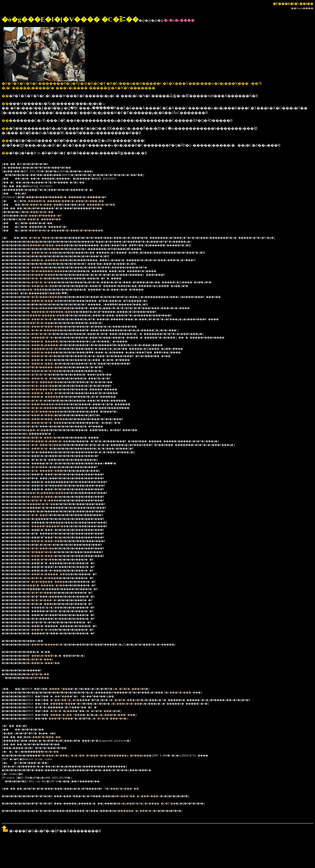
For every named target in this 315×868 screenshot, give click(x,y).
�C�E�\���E (43, 515)
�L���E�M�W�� (46, 560)
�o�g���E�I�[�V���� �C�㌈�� (168, 804)
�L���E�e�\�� (44, 212)
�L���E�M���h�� (49, 327)
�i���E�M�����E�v (51, 645)
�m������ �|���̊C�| (153, 811)
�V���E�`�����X (49, 342)
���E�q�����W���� (53, 493)
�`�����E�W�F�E (48, 349)
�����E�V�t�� (47, 504)
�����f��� (69, 704)
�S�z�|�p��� (70, 711)
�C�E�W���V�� (46, 390)
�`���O (38, 268)
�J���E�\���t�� (49, 663)
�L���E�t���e (46, 497)
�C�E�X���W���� (49, 297)
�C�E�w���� (44, 308)
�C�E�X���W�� (46, 549)
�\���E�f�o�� (46, 630)
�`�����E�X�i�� (49, 608)
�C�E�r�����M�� (49, 382)
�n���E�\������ (50, 397)
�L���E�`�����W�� (48, 220)
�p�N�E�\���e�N (48, 438)
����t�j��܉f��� (74, 715)
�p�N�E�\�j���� (48, 501)
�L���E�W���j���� (52, 419)
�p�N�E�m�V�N (44, 334)
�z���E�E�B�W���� (96, 231)
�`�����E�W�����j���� (59, 312)
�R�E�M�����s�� (49, 368)
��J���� (40, 290)
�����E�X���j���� (53, 246)
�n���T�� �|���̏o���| (157, 796)
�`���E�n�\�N (45, 379)
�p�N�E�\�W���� (48, 578)
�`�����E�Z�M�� (112, 205)
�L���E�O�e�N (45, 356)
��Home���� (302, 8)
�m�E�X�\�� (43, 674)
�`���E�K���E (46, 656)
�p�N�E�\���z (45, 660)
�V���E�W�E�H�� (48, 371)
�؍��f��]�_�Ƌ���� (77, 700)
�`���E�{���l (46, 364)
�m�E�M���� (42, 678)
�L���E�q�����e (49, 345)
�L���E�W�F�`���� (51, 423)
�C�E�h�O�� (43, 593)
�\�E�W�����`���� (52, 582)
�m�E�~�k (40, 279)
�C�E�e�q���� (46, 408)
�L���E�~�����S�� (52, 260)
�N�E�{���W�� (46, 386)
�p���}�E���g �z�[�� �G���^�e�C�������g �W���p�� (109, 756)
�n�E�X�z (40, 401)
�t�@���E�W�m (45, 552)
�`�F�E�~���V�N (44, 238)
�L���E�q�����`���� (55, 574)
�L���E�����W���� (53, 405)
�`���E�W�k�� (46, 253)
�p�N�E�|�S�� (45, 283)
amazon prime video (40, 759)
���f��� (67, 697)
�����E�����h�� (51, 316)
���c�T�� (41, 430)
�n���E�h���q (46, 416)
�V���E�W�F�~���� (48, 231)
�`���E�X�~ (43, 449)
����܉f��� (66, 689)
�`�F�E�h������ (49, 331)
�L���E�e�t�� (46, 286)
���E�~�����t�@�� (52, 586)
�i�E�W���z (43, 467)
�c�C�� (59, 752)
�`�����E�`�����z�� (51, 201)
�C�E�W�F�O (42, 375)
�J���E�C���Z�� (49, 541)
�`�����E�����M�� (53, 526)
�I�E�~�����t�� (49, 471)
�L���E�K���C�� (49, 301)
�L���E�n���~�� (100, 201)
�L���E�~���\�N (48, 393)
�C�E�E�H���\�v (48, 600)
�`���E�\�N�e (45, 360)
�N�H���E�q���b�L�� (54, 442)
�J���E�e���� (47, 353)
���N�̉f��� (67, 719)
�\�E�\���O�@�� (48, 445)
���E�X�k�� (44, 323)
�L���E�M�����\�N (48, 216)
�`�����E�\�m (46, 338)
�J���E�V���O (46, 556)
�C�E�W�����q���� (52, 271)
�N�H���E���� (47, 275)
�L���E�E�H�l (45, 320)
